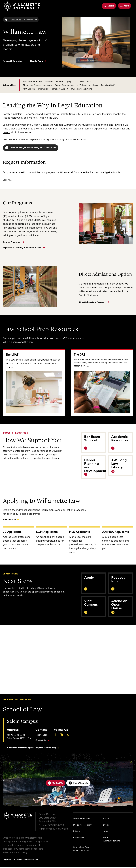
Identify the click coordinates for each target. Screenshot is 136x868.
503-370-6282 (41, 736)
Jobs (105, 832)
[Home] (6, 20)
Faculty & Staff (108, 85)
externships (119, 128)
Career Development (65, 85)
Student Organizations (82, 89)
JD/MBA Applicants (115, 533)
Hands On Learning (54, 81)
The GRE (80, 356)
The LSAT (12, 356)
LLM (82, 81)
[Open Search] (109, 6)
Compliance (79, 839)
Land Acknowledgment (111, 840)
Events (106, 826)
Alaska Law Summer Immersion (37, 85)
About (106, 820)
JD (76, 81)
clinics (6, 132)
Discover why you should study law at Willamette (31, 148)
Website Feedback (82, 820)
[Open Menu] (125, 6)
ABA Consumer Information (36, 89)
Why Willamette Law (32, 81)
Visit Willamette (78, 784)
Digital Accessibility (82, 826)
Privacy (77, 832)
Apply (69, 81)
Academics (16, 20)
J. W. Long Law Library (88, 85)
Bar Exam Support (60, 89)
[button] (68, 661)
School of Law (10, 85)
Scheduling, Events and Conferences (82, 850)
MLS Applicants (80, 533)
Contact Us (55, 784)
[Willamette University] (22, 6)
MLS (89, 81)
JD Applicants (12, 533)
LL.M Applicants (47, 533)
